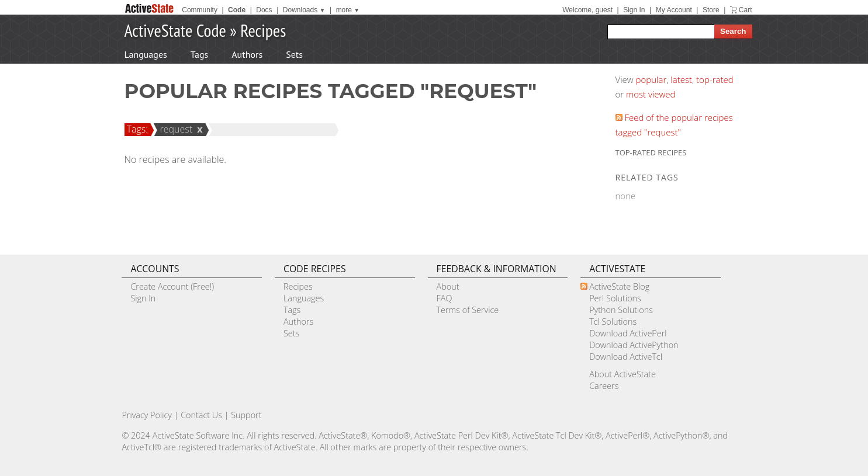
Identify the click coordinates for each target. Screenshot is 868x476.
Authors (247, 54)
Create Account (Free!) (172, 286)
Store (711, 10)
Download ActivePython (634, 345)
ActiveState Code (175, 30)
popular (651, 79)
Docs (264, 10)
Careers (604, 386)
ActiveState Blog (619, 286)
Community (200, 10)
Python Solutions (621, 310)
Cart (746, 10)
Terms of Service (468, 310)
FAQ (445, 298)
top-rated (715, 79)
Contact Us (201, 415)
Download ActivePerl (628, 333)
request (174, 129)
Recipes (263, 30)
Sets (294, 54)
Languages (146, 54)
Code (237, 10)
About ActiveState (623, 374)
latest (681, 79)
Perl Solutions (615, 298)
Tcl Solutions (613, 322)
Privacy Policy (147, 415)
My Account (674, 10)
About (448, 286)
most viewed (651, 94)
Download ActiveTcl (626, 357)
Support (246, 415)
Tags (199, 54)
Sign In (634, 10)
